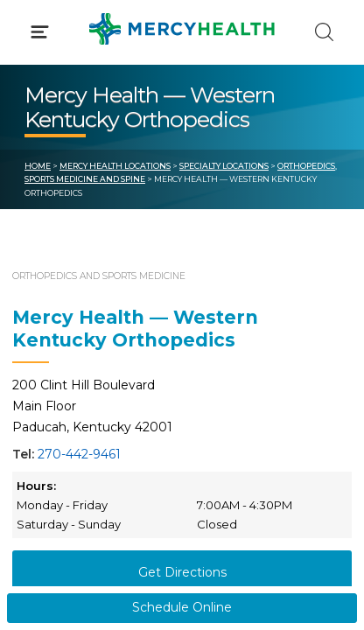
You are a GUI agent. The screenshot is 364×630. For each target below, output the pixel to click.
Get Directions (182, 572)
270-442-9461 (79, 454)
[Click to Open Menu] (40, 32)
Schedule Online (182, 607)
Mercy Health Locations (115, 166)
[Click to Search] (324, 32)
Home (38, 166)
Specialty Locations (224, 166)
